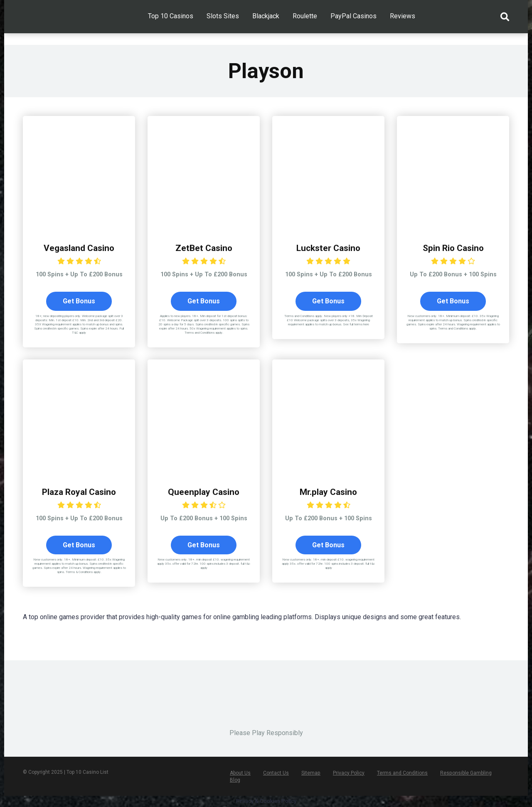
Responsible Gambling (465, 773)
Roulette (305, 16)
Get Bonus (79, 301)
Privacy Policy (348, 773)
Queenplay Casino (204, 492)
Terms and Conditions (402, 773)
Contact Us (276, 773)
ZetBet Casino (204, 248)
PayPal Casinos (353, 16)
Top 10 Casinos (171, 16)
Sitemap (311, 773)
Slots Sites (223, 16)
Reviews (403, 16)
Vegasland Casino (79, 248)
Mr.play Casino (328, 492)
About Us (240, 773)
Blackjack (266, 16)
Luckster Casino (329, 248)
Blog (235, 780)
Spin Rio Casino (453, 248)
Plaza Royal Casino (79, 492)
